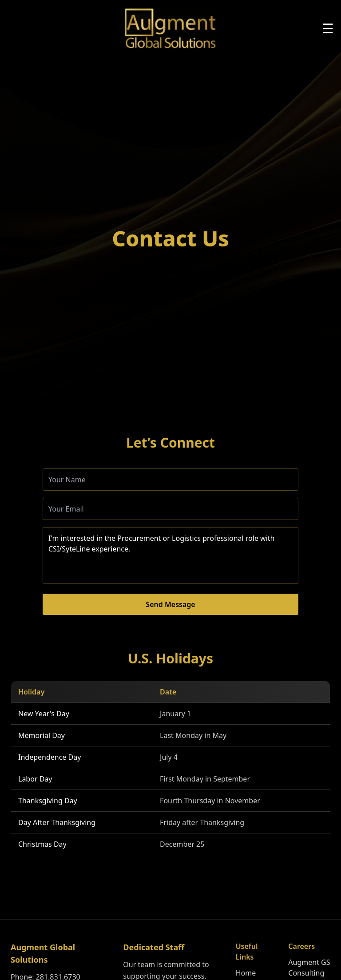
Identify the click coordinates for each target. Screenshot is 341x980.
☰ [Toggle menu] (328, 28)
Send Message (170, 604)
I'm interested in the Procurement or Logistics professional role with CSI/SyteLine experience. (170, 555)
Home (246, 973)
